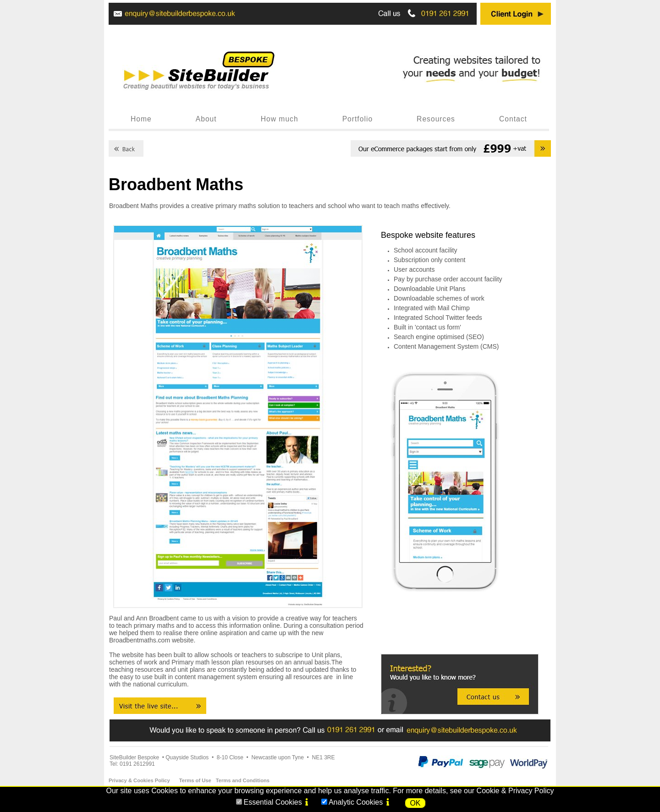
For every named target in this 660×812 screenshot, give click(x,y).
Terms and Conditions (243, 780)
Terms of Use (195, 780)
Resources (436, 119)
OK (415, 803)
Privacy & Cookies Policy (139, 780)
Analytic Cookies (356, 802)
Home (141, 119)
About (206, 119)
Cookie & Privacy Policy (515, 791)
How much (280, 119)
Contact (513, 119)
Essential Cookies (272, 802)
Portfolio (357, 119)
